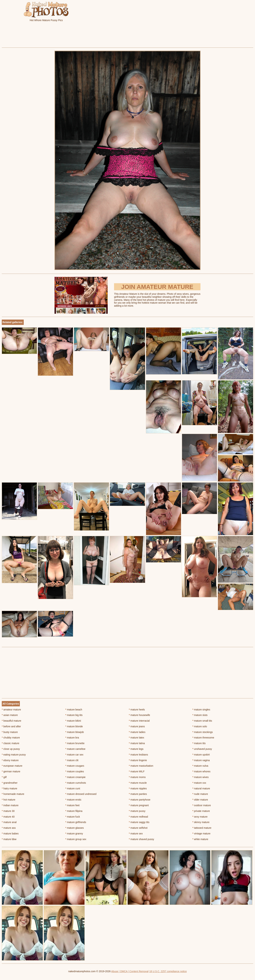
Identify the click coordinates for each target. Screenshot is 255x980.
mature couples (75, 771)
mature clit (72, 760)
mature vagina (201, 760)
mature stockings (202, 732)
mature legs (136, 749)
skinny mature (201, 822)
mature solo (200, 726)
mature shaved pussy (141, 839)
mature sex (136, 834)
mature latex (137, 738)
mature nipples (138, 788)
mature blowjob (75, 732)
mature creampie (75, 777)
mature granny (74, 834)
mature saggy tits (139, 822)
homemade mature (13, 794)
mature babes (10, 834)
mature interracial (139, 721)
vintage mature (201, 834)
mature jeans (137, 726)
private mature (201, 811)
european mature (12, 766)
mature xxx (199, 783)
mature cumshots (76, 783)
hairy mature (9, 788)
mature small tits (202, 721)
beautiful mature (12, 721)
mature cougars (75, 766)
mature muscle (138, 783)
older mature (200, 800)
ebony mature (10, 760)
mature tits (199, 743)
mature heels (137, 710)
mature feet (72, 805)
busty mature (10, 732)
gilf (4, 777)
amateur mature (11, 710)
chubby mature (11, 738)
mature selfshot (138, 828)
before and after (11, 726)
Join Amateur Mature (157, 287)
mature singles (201, 710)
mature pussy (137, 811)
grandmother (10, 783)
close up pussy (11, 749)
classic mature (11, 743)
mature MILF (137, 771)
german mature (11, 771)
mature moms (137, 777)
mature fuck (73, 817)
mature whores (201, 771)
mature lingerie (138, 760)
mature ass (9, 828)
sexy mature (200, 817)
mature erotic (73, 800)
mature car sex (74, 755)
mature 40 (8, 817)
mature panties (138, 794)
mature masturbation (141, 766)
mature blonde (74, 726)
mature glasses (75, 828)
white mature (200, 839)
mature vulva (200, 766)
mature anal (9, 822)
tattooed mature (202, 828)
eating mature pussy (14, 755)
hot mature (8, 800)
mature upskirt (201, 755)
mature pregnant (139, 805)
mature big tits (74, 715)
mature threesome (203, 738)
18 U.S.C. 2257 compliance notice (168, 971)
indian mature (10, 805)
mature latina (137, 743)
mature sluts (200, 715)
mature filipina (74, 811)
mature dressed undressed (81, 794)
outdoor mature (202, 805)
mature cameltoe (75, 749)
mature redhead (138, 817)
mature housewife (140, 715)
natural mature (201, 788)
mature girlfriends (76, 822)
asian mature (10, 715)
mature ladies (137, 732)
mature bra (72, 738)
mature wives (200, 777)
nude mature (200, 794)
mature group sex (76, 839)
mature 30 (8, 811)
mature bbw (9, 839)
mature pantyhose (140, 800)
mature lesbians (138, 755)
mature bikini (73, 721)
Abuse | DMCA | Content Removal (130, 971)
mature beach (74, 710)
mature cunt (73, 788)
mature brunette (75, 743)
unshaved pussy (202, 749)
